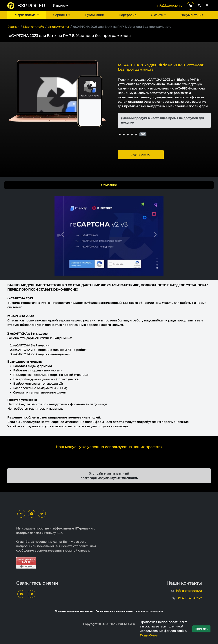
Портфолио (128, 15)
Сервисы (62, 15)
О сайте (158, 15)
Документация (192, 15)
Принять (201, 629)
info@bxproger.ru (169, 6)
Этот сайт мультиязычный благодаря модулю (109, 476)
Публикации (94, 15)
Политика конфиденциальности (74, 611)
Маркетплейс (27, 15)
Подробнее (149, 635)
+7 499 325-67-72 (190, 598)
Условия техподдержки (149, 611)
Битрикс (60, 6)
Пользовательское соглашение (114, 611)
